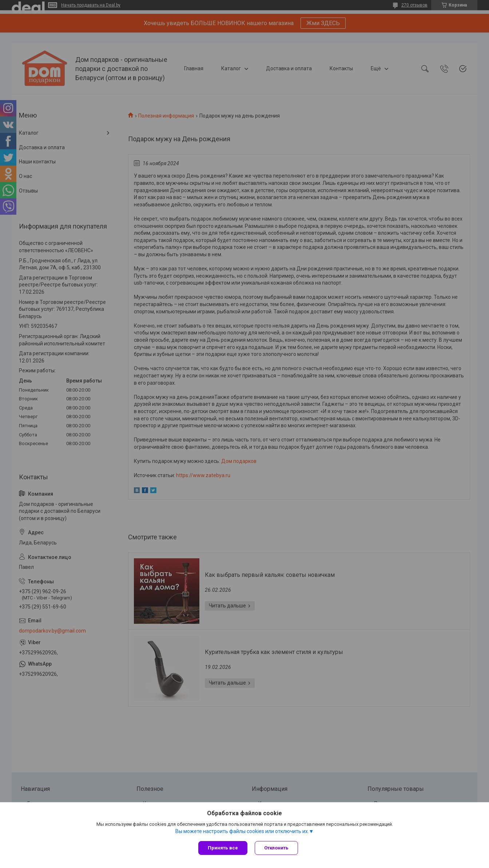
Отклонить (276, 848)
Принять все (223, 848)
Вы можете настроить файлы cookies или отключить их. (242, 831)
